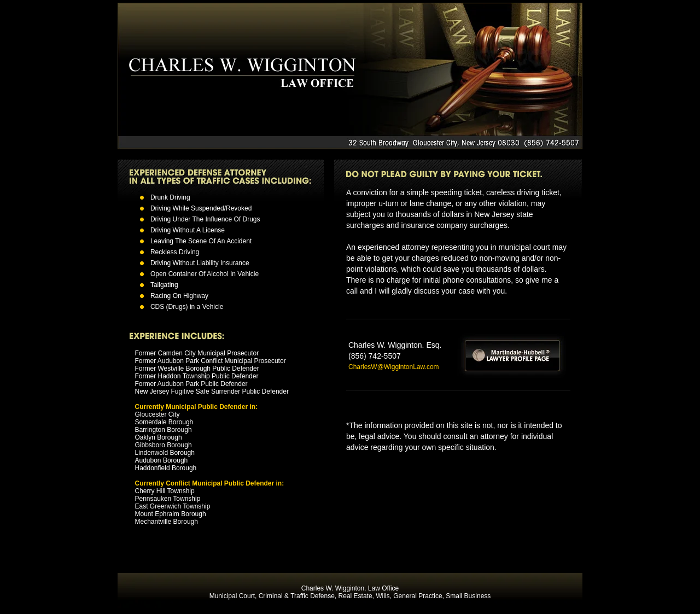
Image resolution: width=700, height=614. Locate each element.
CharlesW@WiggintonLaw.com (394, 367)
